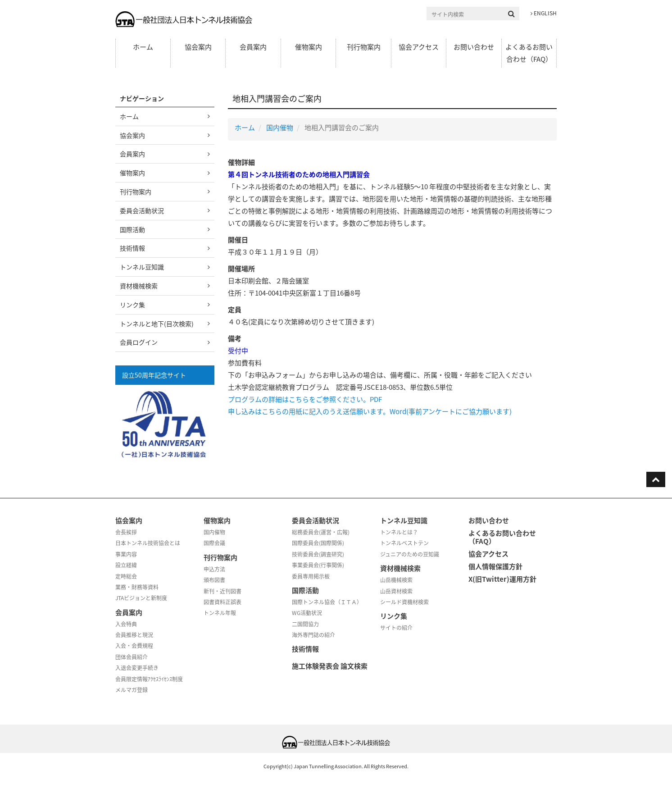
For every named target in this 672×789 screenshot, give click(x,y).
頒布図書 (214, 580)
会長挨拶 (126, 532)
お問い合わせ (474, 47)
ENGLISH (544, 13)
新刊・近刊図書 (222, 591)
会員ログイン (139, 342)
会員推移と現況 (134, 635)
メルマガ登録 (132, 690)
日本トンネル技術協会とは (148, 543)
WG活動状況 (307, 613)
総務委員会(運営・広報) (321, 532)
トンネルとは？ (399, 532)
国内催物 (280, 128)
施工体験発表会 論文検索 (330, 666)
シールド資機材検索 (404, 602)
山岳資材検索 (396, 591)
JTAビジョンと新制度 (141, 598)
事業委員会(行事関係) (318, 565)
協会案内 (198, 47)
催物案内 (309, 47)
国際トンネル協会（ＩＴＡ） (327, 602)
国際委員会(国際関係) (318, 543)
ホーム (143, 47)
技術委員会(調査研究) (318, 554)
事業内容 (126, 554)
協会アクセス (419, 47)
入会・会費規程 (134, 646)
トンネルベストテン (404, 543)
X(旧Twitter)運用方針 (502, 579)
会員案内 (253, 47)
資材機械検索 (139, 286)
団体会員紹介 (132, 657)
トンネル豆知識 (142, 267)
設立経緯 (126, 565)
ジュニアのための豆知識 (410, 554)
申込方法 (214, 569)
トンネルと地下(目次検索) (157, 324)
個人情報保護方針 (495, 566)
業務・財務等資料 (137, 587)
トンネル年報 (220, 613)
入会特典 (126, 624)
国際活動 (132, 229)
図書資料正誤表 (222, 602)
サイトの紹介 (396, 628)
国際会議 (214, 543)
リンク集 (132, 305)
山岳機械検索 (396, 580)
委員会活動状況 (142, 210)
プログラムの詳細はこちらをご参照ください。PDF (305, 399)
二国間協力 (305, 624)
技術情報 (132, 248)
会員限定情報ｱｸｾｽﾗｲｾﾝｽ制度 (149, 679)
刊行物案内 (364, 47)
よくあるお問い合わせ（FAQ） (529, 53)
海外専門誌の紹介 (313, 635)
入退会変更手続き (137, 668)
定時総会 (126, 576)
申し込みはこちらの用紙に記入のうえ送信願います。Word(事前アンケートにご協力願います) (370, 411)
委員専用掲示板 (311, 576)
